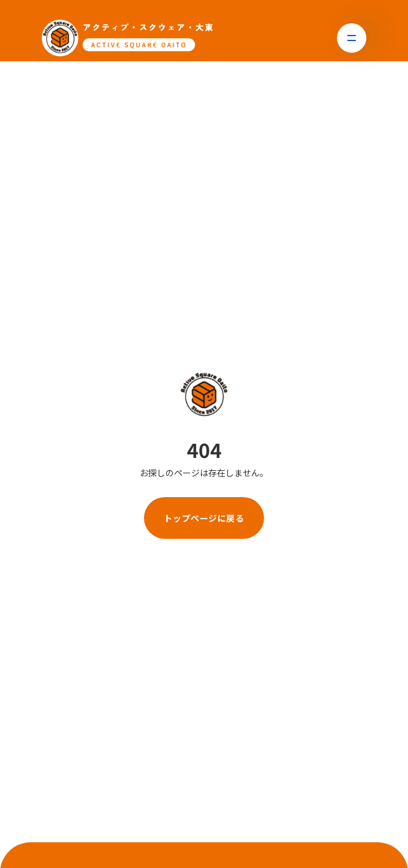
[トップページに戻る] (127, 38)
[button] (352, 38)
